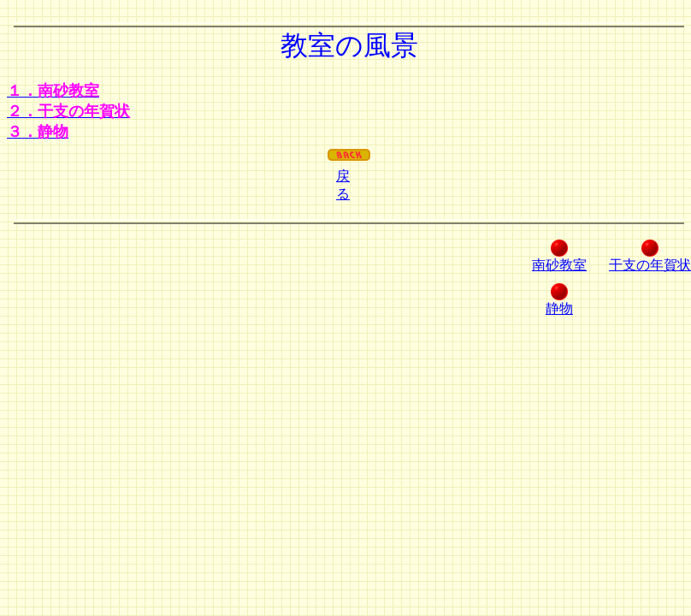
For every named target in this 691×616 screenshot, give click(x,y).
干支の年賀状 (650, 265)
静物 (559, 308)
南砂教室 (559, 265)
